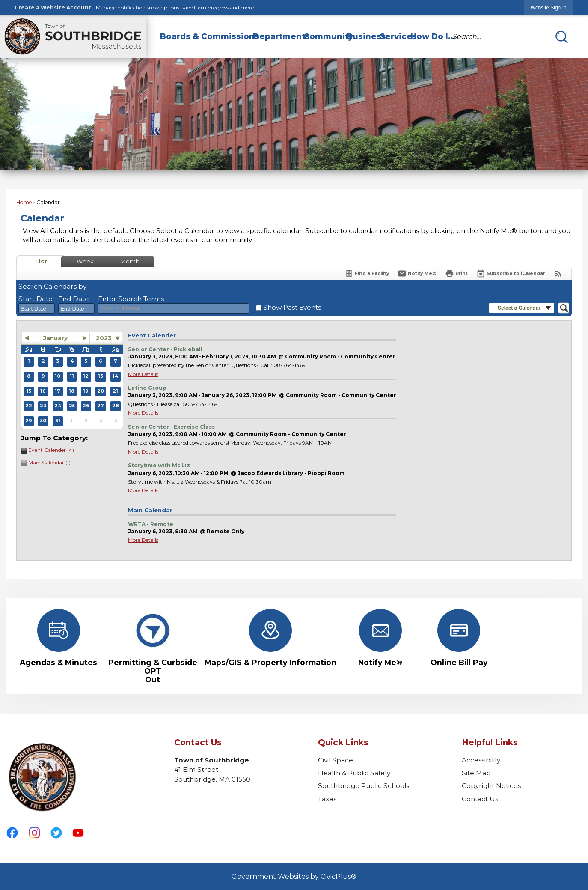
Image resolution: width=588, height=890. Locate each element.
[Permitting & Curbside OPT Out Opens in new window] (153, 647)
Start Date (36, 299)
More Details (143, 374)
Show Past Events (292, 307)
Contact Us (480, 799)
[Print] (456, 273)
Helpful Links (490, 742)
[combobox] (37, 308)
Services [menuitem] (391, 36)
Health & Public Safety (354, 773)
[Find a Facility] (367, 273)
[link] (549, 7)
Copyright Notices (491, 786)
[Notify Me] (417, 273)
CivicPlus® (339, 877)
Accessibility (481, 760)
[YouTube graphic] (78, 833)
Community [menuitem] (321, 36)
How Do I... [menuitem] (426, 36)
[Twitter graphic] (56, 833)
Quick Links (343, 742)
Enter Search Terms (131, 299)
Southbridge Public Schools (364, 786)
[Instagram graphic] (34, 833)
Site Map (476, 773)
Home (24, 202)
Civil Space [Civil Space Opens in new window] (336, 760)
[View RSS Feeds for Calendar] (558, 273)
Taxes (327, 799)
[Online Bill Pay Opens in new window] (459, 638)
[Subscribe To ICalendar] (511, 273)
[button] (561, 37)
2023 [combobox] (104, 338)
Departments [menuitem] (274, 36)
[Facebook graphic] (12, 833)
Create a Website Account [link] (53, 7)
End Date (74, 299)
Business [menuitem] (359, 36)
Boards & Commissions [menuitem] (203, 36)
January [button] (55, 338)
